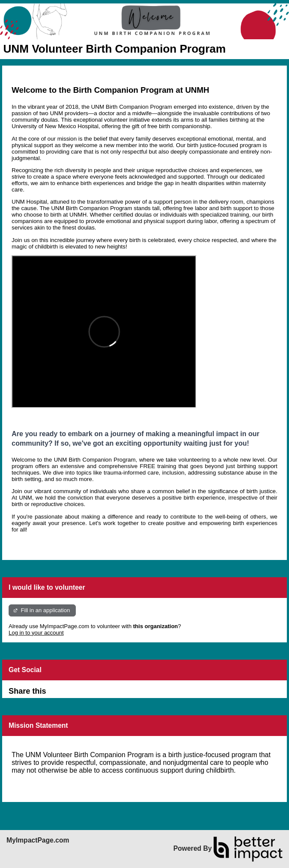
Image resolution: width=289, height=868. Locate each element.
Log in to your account (36, 633)
